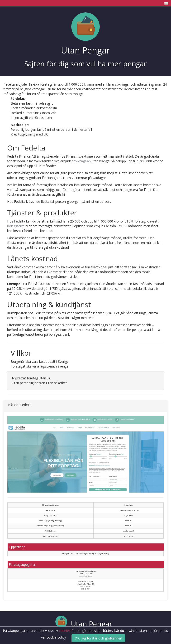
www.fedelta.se (86, 576)
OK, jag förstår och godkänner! (98, 638)
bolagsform (16, 226)
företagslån (82, 161)
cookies (65, 631)
